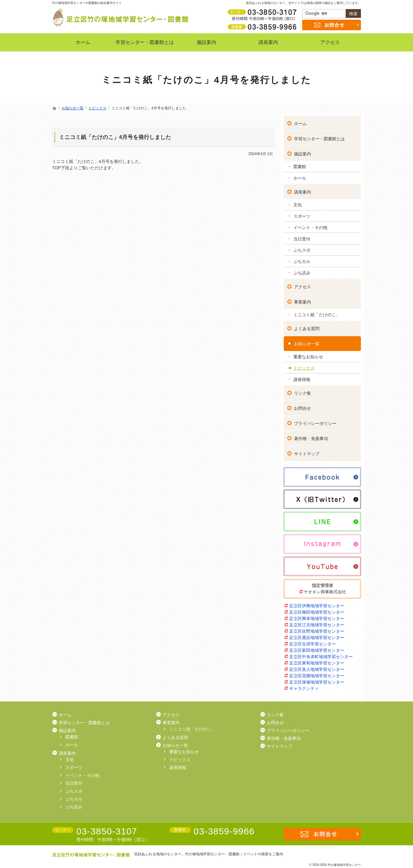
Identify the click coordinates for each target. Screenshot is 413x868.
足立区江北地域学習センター (317, 622)
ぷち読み (302, 270)
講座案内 (302, 189)
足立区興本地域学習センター (317, 616)
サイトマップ (307, 451)
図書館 (300, 164)
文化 (298, 202)
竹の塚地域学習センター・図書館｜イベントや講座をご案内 (234, 854)
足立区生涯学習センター (312, 641)
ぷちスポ (302, 247)
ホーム (300, 121)
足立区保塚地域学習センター (317, 679)
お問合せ (302, 406)
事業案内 (302, 299)
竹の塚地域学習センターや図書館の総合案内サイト (87, 3)
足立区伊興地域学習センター (317, 603)
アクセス (302, 284)
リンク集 (302, 391)
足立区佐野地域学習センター (317, 628)
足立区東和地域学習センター (317, 660)
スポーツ (302, 214)
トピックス (304, 365)
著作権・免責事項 (311, 436)
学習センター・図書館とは (319, 136)
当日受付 (302, 236)
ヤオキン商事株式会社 (325, 589)
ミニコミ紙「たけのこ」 (317, 312)
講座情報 (302, 377)
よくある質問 (307, 326)
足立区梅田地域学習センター (317, 609)
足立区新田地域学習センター (317, 648)
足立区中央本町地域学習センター (321, 654)
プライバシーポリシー (315, 421)
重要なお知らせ (308, 354)
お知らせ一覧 (307, 341)
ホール (300, 175)
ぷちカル (302, 259)
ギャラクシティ (304, 686)
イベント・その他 (310, 225)
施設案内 (302, 151)
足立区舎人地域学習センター (317, 667)
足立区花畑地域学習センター (317, 673)
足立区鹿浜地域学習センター (317, 635)
